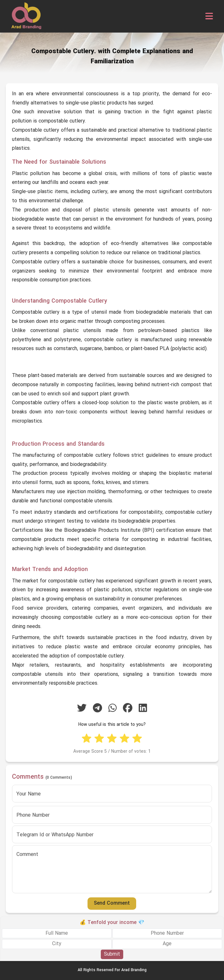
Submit (112, 954)
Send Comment (112, 903)
